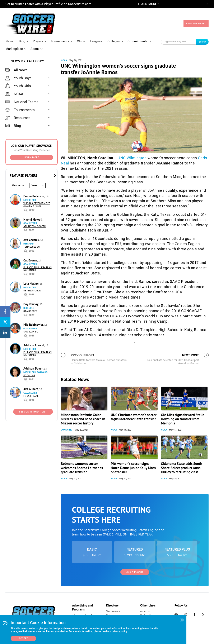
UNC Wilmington (132, 158)
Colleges (114, 41)
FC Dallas (29, 376)
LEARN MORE (147, 4)
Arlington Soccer (35, 226)
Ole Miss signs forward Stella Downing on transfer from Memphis (183, 419)
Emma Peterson (34, 196)
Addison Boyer (33, 368)
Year (34, 185)
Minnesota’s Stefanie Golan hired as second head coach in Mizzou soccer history (83, 419)
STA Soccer (30, 311)
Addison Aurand (34, 345)
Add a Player (135, 572)
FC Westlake (31, 396)
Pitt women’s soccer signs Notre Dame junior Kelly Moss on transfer (133, 468)
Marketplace (14, 49)
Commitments (138, 41)
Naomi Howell (33, 219)
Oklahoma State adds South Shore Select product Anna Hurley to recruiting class (182, 468)
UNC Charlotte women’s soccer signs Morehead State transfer (134, 417)
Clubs (81, 41)
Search (203, 42)
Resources (18, 118)
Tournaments (60, 41)
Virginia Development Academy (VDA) (37, 205)
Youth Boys (18, 78)
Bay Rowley (31, 304)
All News (17, 70)
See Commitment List (33, 412)
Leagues (96, 41)
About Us (145, 611)
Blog (22, 41)
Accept (23, 638)
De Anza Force (32, 291)
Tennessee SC (32, 247)
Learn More (31, 157)
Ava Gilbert (31, 389)
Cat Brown (31, 260)
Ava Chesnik (32, 240)
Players (38, 41)
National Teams (22, 102)
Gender (16, 185)
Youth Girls (18, 86)
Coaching (67, 430)
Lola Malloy (31, 284)
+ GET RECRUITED (196, 24)
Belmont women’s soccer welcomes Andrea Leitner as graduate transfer (82, 468)
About (35, 49)
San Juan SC (31, 332)
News (9, 41)
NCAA (14, 94)
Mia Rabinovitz (34, 325)
